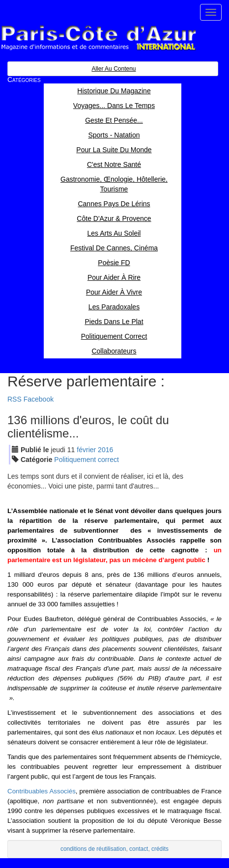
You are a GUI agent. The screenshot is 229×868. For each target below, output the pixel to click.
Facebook (39, 399)
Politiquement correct (86, 460)
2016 (105, 450)
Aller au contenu (114, 69)
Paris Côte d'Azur (98, 38)
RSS (14, 399)
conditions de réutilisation (93, 849)
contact (139, 849)
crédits (160, 849)
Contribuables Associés (42, 791)
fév (86, 450)
